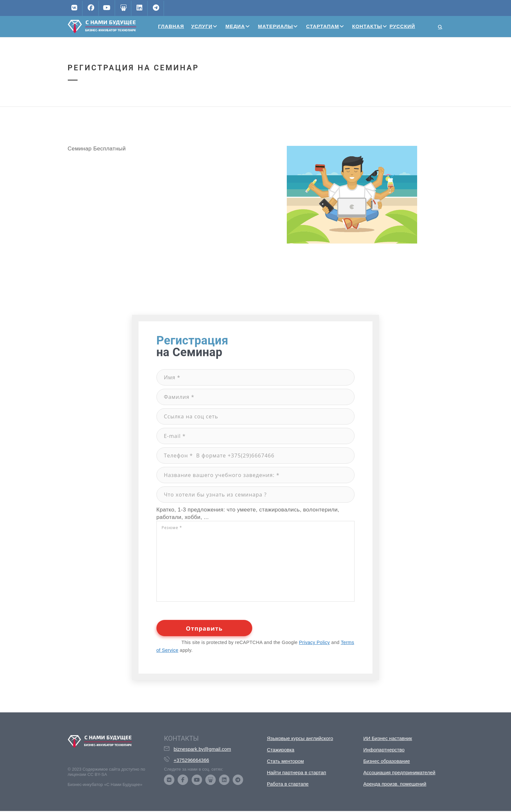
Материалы (276, 26)
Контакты (367, 26)
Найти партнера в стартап (297, 772)
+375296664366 (191, 760)
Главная (171, 26)
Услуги (202, 26)
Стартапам (322, 26)
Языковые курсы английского (300, 738)
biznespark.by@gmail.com (202, 749)
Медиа (235, 26)
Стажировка (281, 750)
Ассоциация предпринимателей (399, 772)
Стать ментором (285, 761)
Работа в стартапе (288, 784)
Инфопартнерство (384, 750)
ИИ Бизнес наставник (388, 738)
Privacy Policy (315, 642)
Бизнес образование (387, 761)
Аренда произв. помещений (395, 784)
